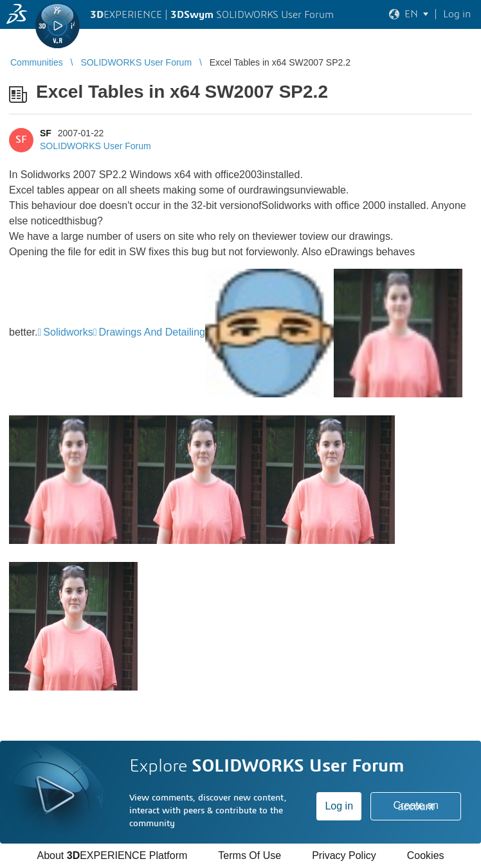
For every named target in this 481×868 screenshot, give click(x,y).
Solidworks (68, 332)
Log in (339, 806)
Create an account (416, 806)
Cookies (426, 855)
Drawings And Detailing (152, 332)
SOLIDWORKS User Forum (95, 146)
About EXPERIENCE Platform (112, 855)
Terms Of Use (250, 855)
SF (46, 133)
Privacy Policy (344, 855)
